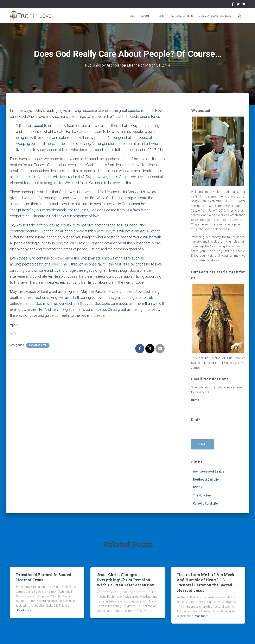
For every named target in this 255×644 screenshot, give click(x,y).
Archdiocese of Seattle (209, 471)
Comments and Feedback (215, 16)
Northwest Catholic (206, 480)
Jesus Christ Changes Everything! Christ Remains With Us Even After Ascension (126, 580)
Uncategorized (38, 345)
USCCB (198, 487)
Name (208, 404)
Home (131, 16)
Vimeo (244, 5)
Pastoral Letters (181, 16)
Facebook (233, 5)
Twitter (238, 5)
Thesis (160, 16)
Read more (24, 610)
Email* (208, 424)
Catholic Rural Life (205, 504)
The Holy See (202, 495)
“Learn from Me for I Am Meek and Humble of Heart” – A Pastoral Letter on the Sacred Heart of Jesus (206, 582)
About (145, 16)
